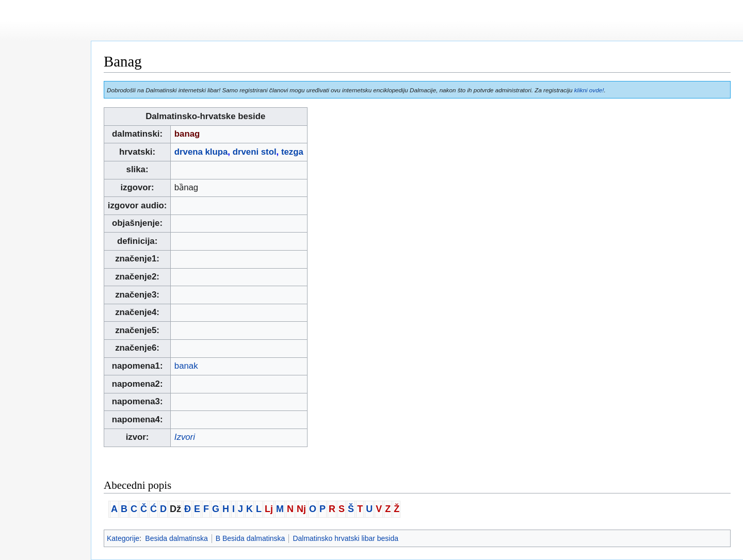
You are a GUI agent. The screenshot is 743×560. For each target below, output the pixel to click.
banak (186, 366)
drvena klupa (201, 152)
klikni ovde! (589, 90)
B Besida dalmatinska (251, 538)
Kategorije (123, 538)
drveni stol (255, 152)
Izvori (185, 437)
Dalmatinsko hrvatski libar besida (345, 538)
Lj (269, 509)
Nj (301, 509)
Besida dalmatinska (176, 538)
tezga (292, 152)
